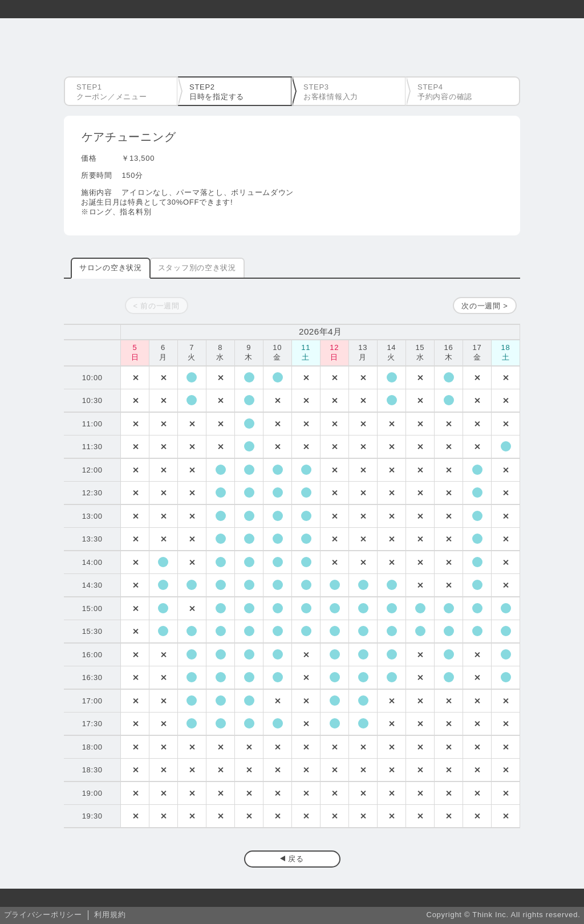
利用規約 (110, 915)
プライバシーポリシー (43, 915)
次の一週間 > (484, 306)
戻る (296, 859)
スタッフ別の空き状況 (197, 268)
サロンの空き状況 (111, 268)
